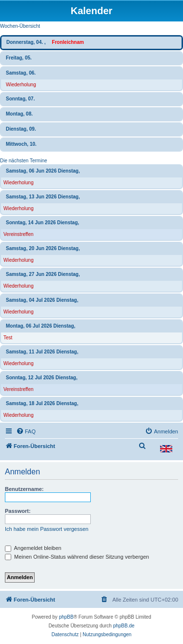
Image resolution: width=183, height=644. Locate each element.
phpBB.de (124, 626)
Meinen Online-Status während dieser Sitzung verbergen (77, 557)
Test (8, 338)
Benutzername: (24, 489)
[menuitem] (26, 431)
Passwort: (18, 511)
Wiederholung (21, 85)
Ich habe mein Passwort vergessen (47, 529)
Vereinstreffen (19, 234)
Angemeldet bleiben (33, 548)
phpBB (66, 617)
